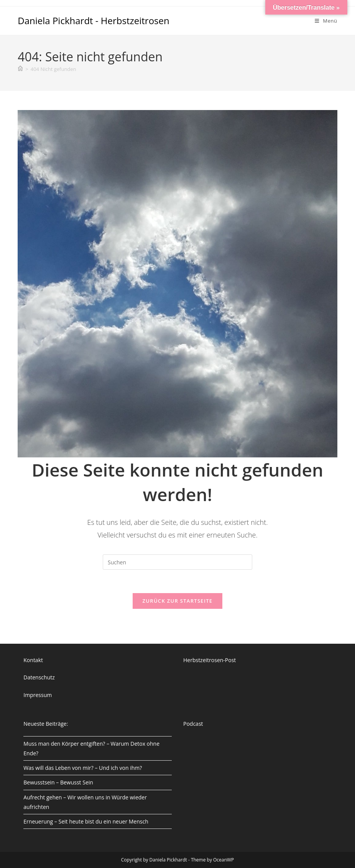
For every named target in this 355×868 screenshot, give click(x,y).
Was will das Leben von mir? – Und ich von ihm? (83, 768)
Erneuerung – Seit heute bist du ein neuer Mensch (86, 821)
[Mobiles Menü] (326, 21)
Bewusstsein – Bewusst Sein (58, 782)
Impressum (38, 695)
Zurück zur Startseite (178, 601)
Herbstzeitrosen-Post (210, 660)
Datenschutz (39, 677)
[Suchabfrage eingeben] (177, 562)
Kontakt (33, 660)
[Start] (20, 69)
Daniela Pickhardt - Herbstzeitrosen (93, 21)
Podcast (193, 724)
